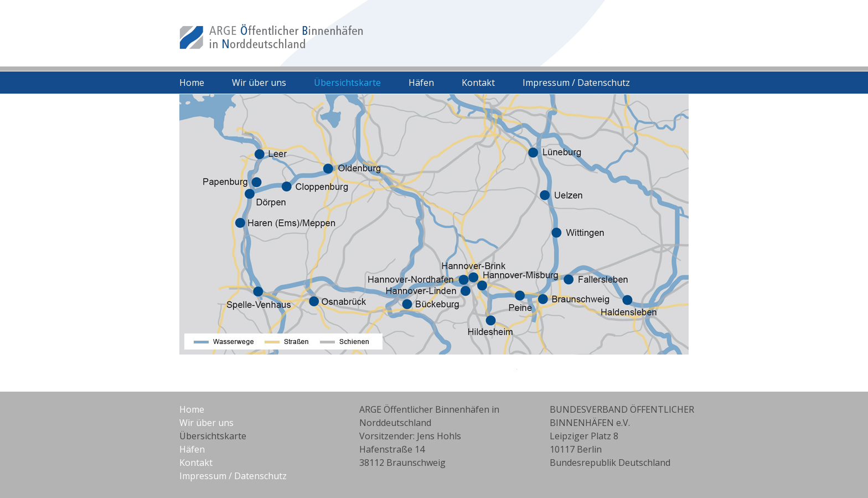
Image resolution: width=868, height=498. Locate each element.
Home (192, 83)
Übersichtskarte (347, 83)
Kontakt (478, 83)
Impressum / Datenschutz (576, 83)
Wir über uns (259, 83)
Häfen (421, 83)
